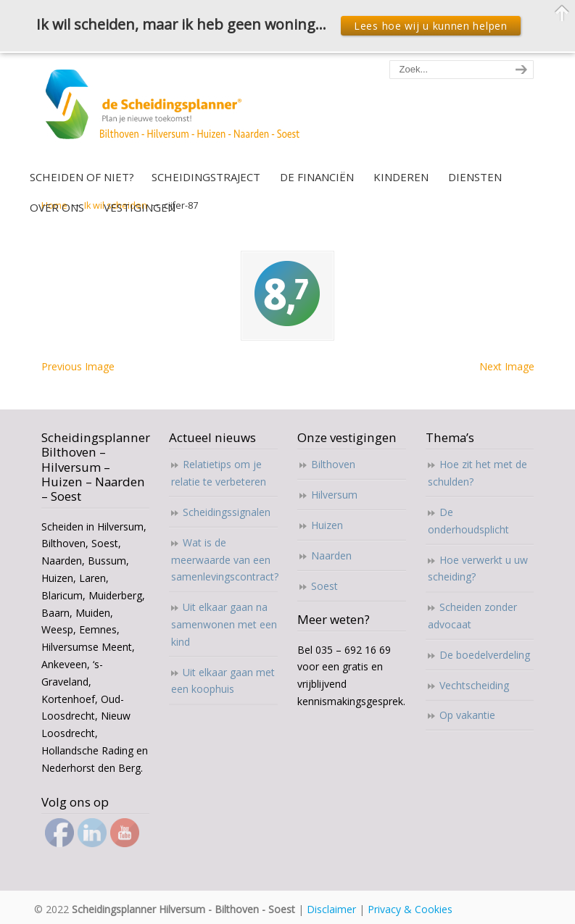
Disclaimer (331, 909)
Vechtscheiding (474, 685)
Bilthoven (333, 464)
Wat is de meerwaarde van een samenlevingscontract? (224, 560)
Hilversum (334, 495)
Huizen (327, 525)
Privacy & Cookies (410, 909)
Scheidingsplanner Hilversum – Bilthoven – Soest (177, 113)
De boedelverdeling (485, 655)
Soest (324, 586)
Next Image (507, 366)
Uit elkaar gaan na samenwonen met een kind (224, 624)
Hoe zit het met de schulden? (477, 473)
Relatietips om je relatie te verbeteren (219, 473)
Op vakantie (467, 715)
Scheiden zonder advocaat (472, 616)
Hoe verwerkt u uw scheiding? (478, 569)
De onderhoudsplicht (468, 521)
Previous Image (78, 366)
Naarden (331, 555)
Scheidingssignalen (227, 512)
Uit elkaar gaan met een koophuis (223, 681)
